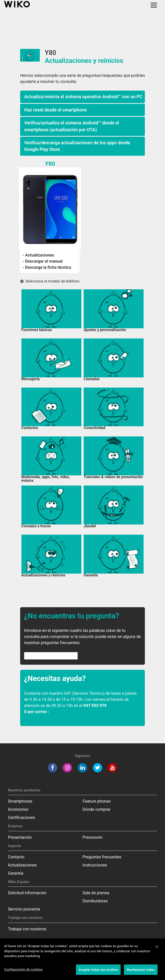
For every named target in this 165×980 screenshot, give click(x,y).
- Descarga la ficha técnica (47, 267)
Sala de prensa (96, 893)
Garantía (16, 873)
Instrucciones (95, 865)
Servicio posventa (24, 909)
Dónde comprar (97, 809)
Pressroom (93, 837)
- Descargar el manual (42, 261)
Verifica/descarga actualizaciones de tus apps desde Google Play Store (77, 146)
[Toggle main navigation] (154, 5)
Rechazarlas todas (141, 972)
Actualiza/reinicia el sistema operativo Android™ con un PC (83, 97)
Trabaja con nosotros (27, 929)
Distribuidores (95, 901)
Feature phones (97, 801)
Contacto (16, 857)
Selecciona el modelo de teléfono (50, 281)
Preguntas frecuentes (102, 857)
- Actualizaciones (38, 255)
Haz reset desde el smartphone (56, 110)
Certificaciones (22, 818)
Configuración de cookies (23, 972)
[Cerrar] (157, 949)
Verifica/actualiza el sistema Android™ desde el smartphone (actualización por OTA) (72, 126)
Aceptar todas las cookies (98, 972)
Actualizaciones (22, 865)
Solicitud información (27, 893)
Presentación (20, 837)
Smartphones (20, 801)
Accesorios (18, 809)
